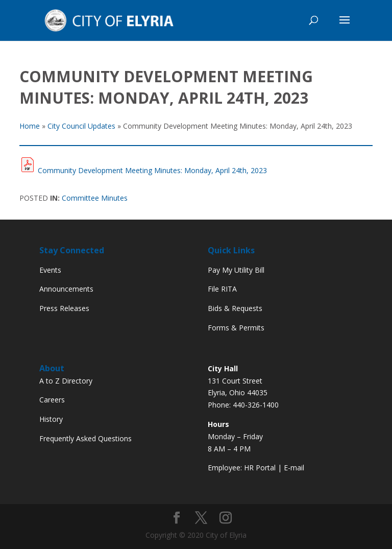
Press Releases (64, 308)
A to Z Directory (66, 381)
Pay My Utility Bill (236, 270)
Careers (52, 400)
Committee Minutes (95, 198)
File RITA (222, 289)
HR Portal (260, 468)
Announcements (66, 289)
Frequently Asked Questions (85, 438)
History (51, 419)
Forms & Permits (236, 328)
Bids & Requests (235, 308)
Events (50, 270)
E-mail (294, 468)
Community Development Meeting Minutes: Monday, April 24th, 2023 (152, 170)
